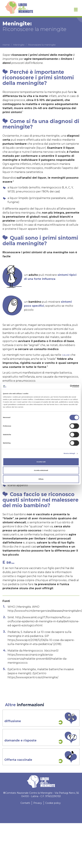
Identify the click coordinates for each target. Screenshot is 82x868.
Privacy (38, 803)
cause (66, 355)
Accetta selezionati (41, 470)
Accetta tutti (41, 462)
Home (6, 45)
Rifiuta (41, 479)
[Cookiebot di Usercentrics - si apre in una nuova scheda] (64, 386)
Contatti (25, 803)
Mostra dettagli (69, 453)
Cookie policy (53, 803)
